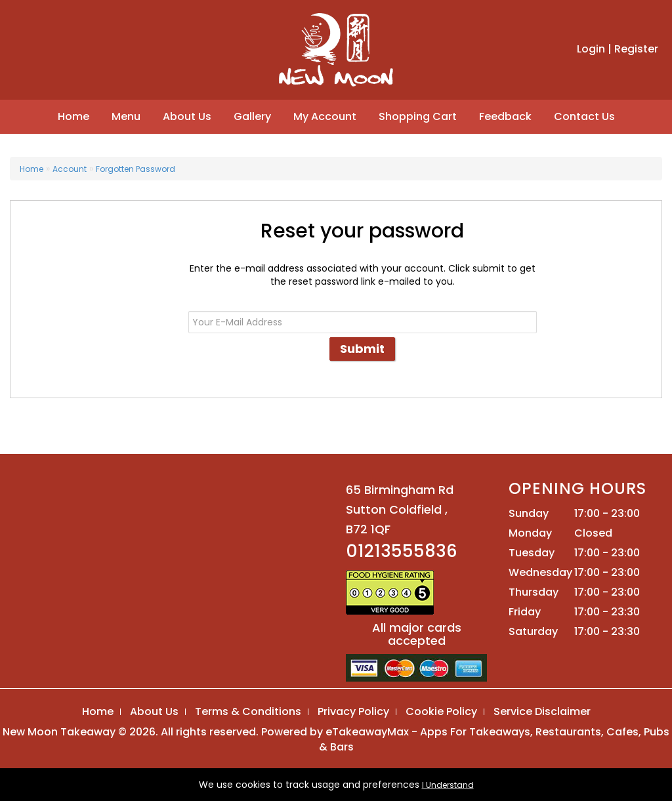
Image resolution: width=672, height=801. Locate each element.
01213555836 (402, 551)
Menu (126, 116)
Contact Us (584, 116)
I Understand (448, 785)
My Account (325, 116)
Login (591, 49)
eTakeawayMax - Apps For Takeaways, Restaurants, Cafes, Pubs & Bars (494, 739)
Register (636, 49)
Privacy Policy (353, 711)
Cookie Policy (441, 711)
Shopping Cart (418, 116)
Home (73, 116)
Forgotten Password (136, 169)
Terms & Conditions (248, 711)
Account (70, 169)
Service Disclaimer (542, 711)
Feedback (505, 116)
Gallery (252, 116)
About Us (187, 116)
